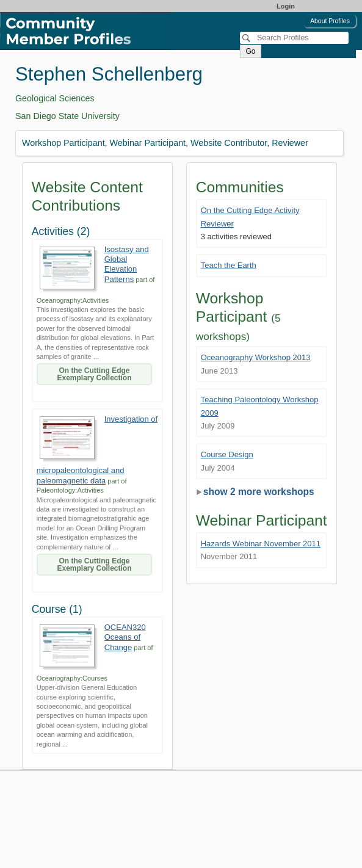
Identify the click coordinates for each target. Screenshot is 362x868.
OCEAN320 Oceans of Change (125, 637)
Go (250, 51)
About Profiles (330, 21)
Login (286, 6)
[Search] (294, 38)
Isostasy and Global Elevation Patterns (127, 264)
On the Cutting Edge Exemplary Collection (94, 374)
